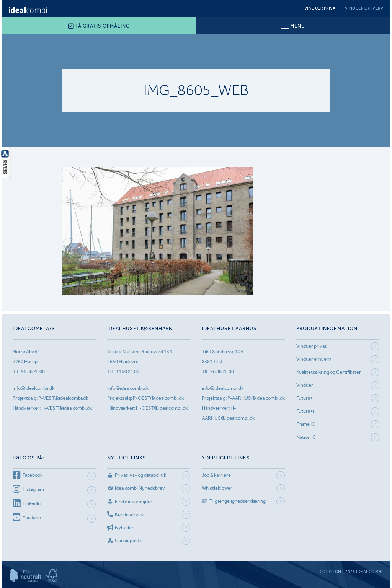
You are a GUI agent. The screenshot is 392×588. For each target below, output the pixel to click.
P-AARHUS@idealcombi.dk (256, 398)
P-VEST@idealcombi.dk (63, 398)
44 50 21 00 (127, 371)
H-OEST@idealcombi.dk (162, 408)
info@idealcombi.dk (33, 388)
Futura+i (305, 411)
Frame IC (306, 424)
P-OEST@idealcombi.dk (158, 398)
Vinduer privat (321, 8)
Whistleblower (217, 488)
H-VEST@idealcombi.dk (67, 408)
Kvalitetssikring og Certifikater (329, 372)
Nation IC (306, 437)
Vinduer (305, 385)
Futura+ (305, 398)
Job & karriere (216, 475)
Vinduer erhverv (364, 8)
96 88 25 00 (33, 371)
